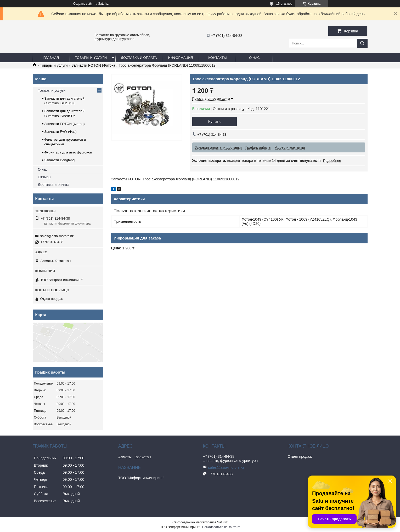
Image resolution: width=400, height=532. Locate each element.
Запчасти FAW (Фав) (61, 132)
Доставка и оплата (139, 58)
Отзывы (45, 177)
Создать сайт (83, 4)
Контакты (217, 58)
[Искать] (362, 43)
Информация (181, 58)
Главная (51, 58)
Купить (214, 121)
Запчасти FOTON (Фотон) (93, 65)
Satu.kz (222, 522)
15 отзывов (284, 4)
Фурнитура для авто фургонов (68, 152)
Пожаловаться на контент (221, 527)
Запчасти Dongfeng (60, 160)
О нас (254, 58)
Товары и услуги (91, 58)
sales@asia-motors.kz (57, 236)
